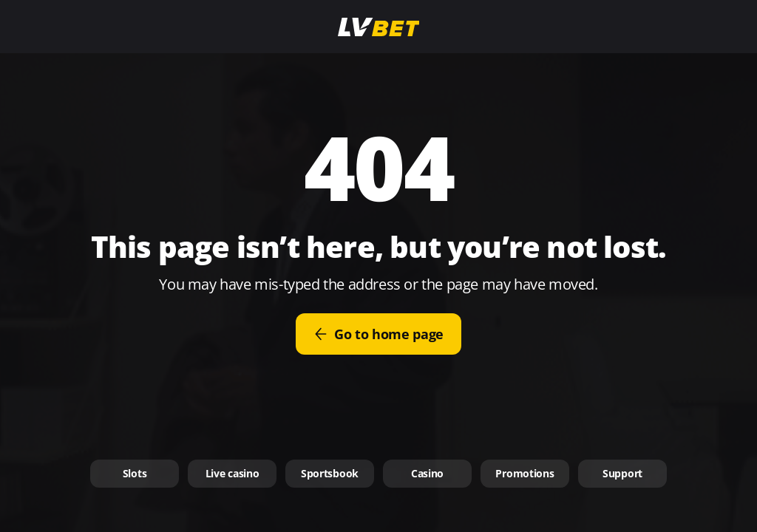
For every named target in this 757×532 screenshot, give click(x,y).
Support (622, 473)
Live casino (232, 473)
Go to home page (378, 334)
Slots (135, 473)
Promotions (525, 473)
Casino (427, 473)
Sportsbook (330, 473)
